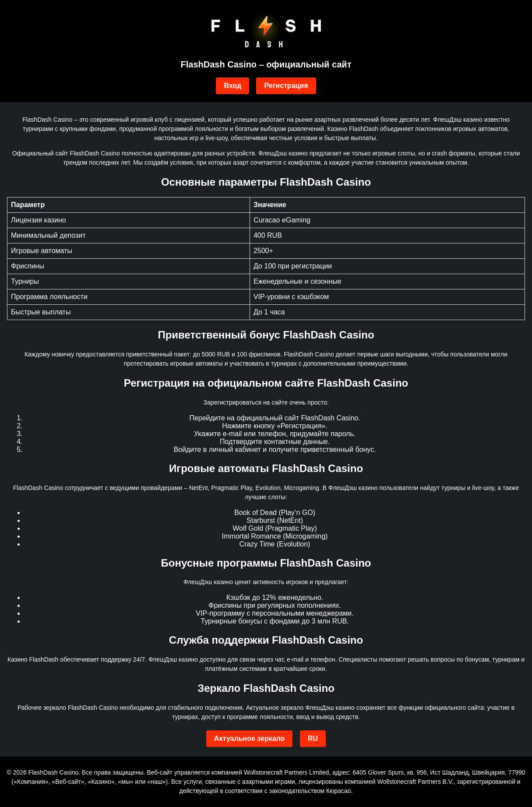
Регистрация (286, 86)
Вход (233, 86)
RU (313, 738)
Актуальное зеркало (249, 738)
